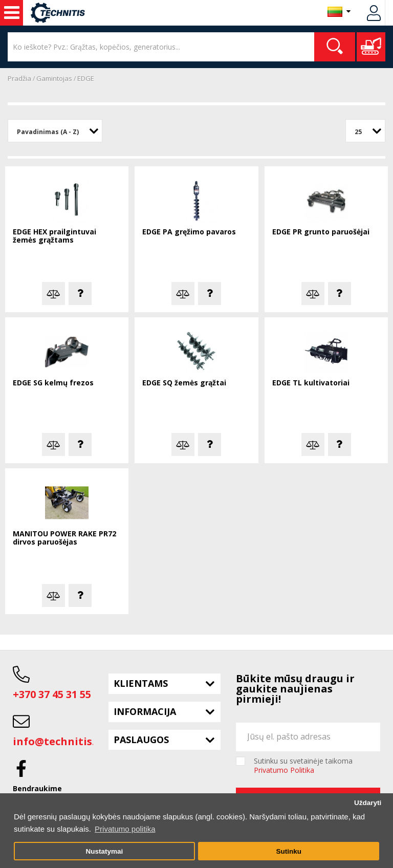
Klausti (80, 294)
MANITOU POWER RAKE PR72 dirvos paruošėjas (64, 538)
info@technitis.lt (58, 741)
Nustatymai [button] (104, 851)
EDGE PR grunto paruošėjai (321, 232)
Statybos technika (12, 13)
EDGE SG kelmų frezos (53, 383)
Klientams (141, 683)
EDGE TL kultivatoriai (311, 383)
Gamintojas (54, 78)
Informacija (145, 711)
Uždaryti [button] (368, 803)
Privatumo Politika (284, 770)
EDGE (86, 78)
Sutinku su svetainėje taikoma (303, 766)
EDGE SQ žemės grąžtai (184, 383)
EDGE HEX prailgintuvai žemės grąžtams (54, 236)
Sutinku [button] (289, 851)
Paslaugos (141, 740)
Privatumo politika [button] (125, 829)
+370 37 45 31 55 (52, 694)
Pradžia (19, 78)
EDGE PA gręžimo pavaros (189, 232)
